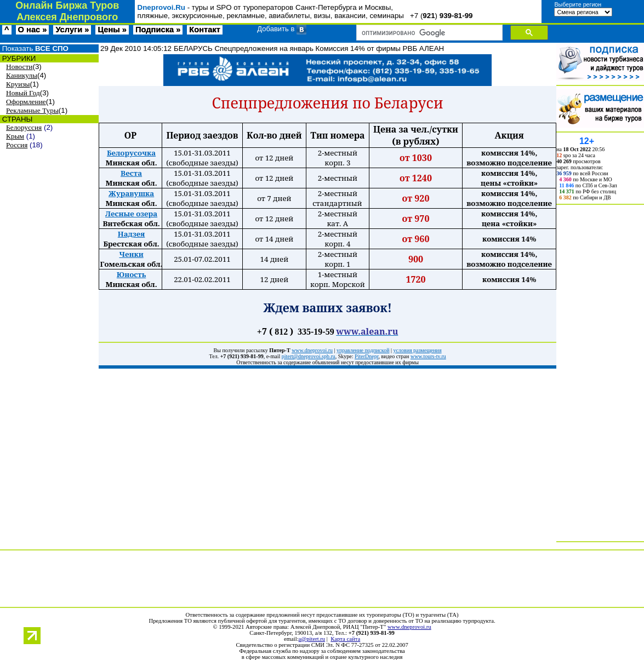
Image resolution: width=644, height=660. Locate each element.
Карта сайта (345, 639)
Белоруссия (24, 127)
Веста (131, 173)
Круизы (18, 84)
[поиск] (428, 33)
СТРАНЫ (16, 119)
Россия (17, 145)
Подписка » (158, 30)
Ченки (131, 254)
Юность (131, 274)
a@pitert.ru (312, 639)
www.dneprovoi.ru (409, 627)
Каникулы (22, 75)
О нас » (33, 30)
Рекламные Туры (32, 110)
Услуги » (72, 30)
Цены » (112, 30)
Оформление (26, 102)
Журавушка (131, 193)
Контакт (205, 30)
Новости (19, 67)
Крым (15, 136)
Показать (34, 48)
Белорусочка (131, 153)
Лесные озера (131, 214)
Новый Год (23, 93)
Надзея (131, 234)
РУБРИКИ (18, 58)
